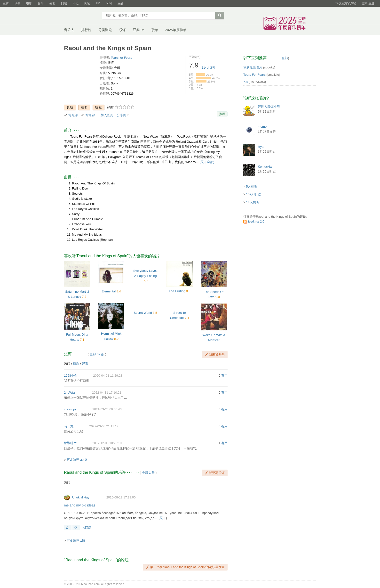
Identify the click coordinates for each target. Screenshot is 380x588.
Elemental (109, 291)
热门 (67, 363)
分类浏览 (105, 30)
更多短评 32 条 (77, 460)
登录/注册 (368, 3)
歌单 (155, 30)
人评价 (209, 68)
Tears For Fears (254, 75)
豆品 (120, 3)
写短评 (73, 115)
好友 (85, 363)
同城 (64, 3)
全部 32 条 (97, 354)
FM (98, 3)
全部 (285, 58)
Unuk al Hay (81, 497)
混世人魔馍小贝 (269, 107)
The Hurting (177, 291)
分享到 (122, 115)
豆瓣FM (139, 30)
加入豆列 (107, 115)
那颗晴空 (70, 443)
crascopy (70, 409)
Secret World (143, 313)
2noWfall (70, 393)
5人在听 (252, 186)
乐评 (122, 30)
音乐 (41, 3)
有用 (224, 376)
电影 (29, 3)
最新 (76, 363)
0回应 (87, 528)
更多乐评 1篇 (76, 541)
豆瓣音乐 (82, 16)
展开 (163, 518)
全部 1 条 (148, 473)
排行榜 (86, 30)
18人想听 (252, 202)
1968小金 (71, 376)
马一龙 (69, 426)
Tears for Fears (121, 58)
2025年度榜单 (176, 30)
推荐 (222, 114)
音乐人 (69, 30)
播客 (52, 3)
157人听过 (253, 194)
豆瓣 (6, 3)
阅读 (87, 3)
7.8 (245, 82)
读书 (17, 3)
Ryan (261, 147)
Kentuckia (265, 167)
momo (262, 127)
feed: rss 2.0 (256, 222)
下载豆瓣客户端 (346, 3)
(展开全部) (207, 162)
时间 (109, 3)
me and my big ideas (80, 505)
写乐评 (90, 115)
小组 (76, 3)
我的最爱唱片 (253, 67)
